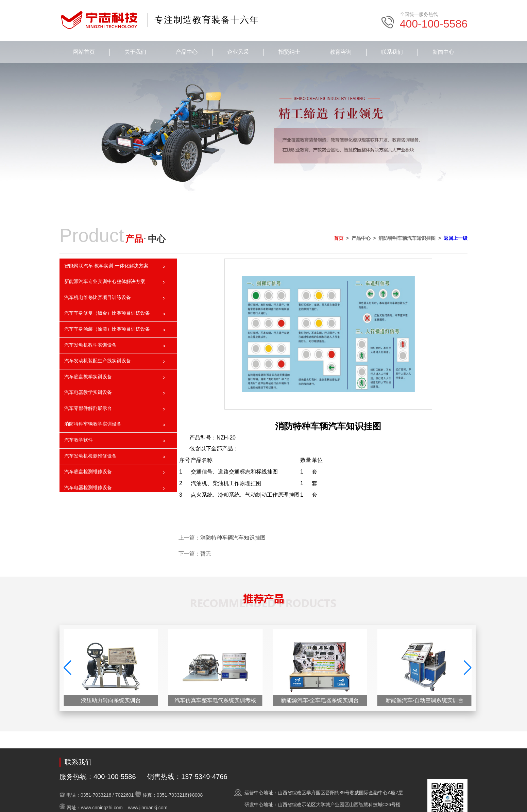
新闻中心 (443, 52)
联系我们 (392, 52)
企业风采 (238, 52)
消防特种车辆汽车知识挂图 (233, 538)
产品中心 (187, 52)
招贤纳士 (289, 52)
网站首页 (84, 52)
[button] (468, 668)
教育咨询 (341, 52)
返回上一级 (456, 238)
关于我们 (135, 52)
